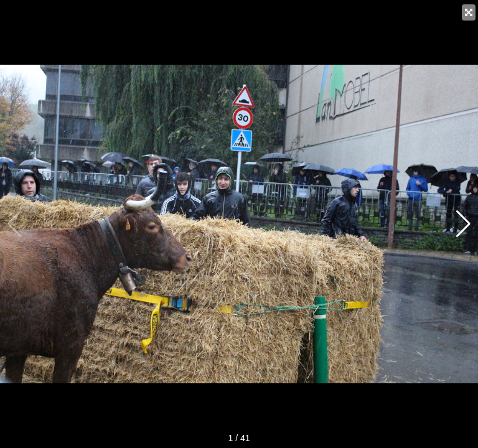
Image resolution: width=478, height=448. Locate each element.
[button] (463, 224)
